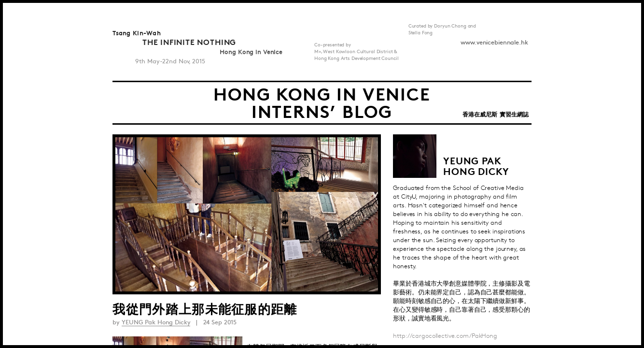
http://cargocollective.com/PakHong (445, 336)
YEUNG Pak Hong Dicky (156, 322)
